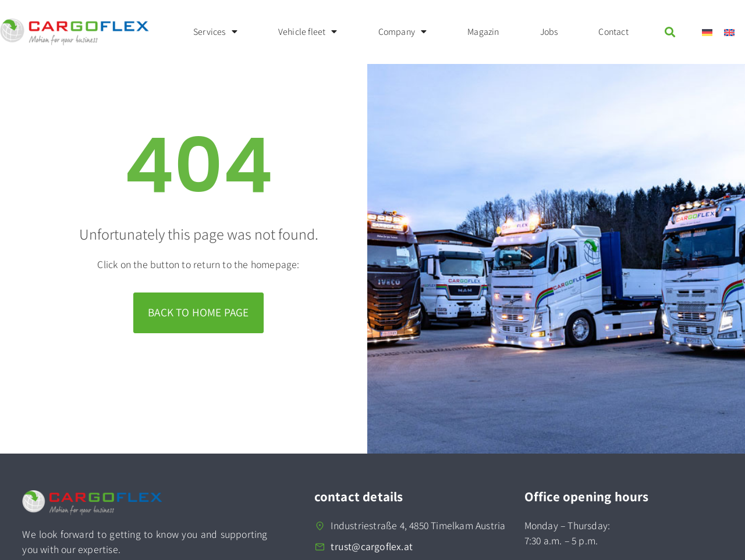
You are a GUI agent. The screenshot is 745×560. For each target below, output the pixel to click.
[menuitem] (707, 32)
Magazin (483, 32)
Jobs (549, 32)
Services (215, 32)
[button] (670, 32)
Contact (613, 32)
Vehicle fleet (308, 32)
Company (403, 32)
